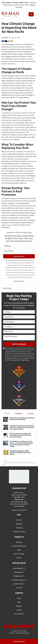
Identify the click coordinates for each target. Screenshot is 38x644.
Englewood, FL (19, 576)
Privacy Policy (28, 277)
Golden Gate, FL (19, 584)
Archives (31, 413)
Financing (19, 528)
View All (19, 588)
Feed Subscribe (19, 281)
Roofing (19, 542)
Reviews (19, 606)
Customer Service (19, 532)
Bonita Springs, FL (19, 568)
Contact (19, 520)
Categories (19, 413)
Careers (19, 610)
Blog (19, 602)
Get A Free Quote (19, 641)
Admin (6, 38)
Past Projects (19, 614)
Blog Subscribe (19, 256)
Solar (19, 550)
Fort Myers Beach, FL (19, 580)
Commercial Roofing (19, 546)
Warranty (19, 524)
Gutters (19, 558)
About (19, 598)
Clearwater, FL (19, 572)
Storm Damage (19, 554)
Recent (7, 413)
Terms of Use (17, 277)
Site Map (24, 631)
